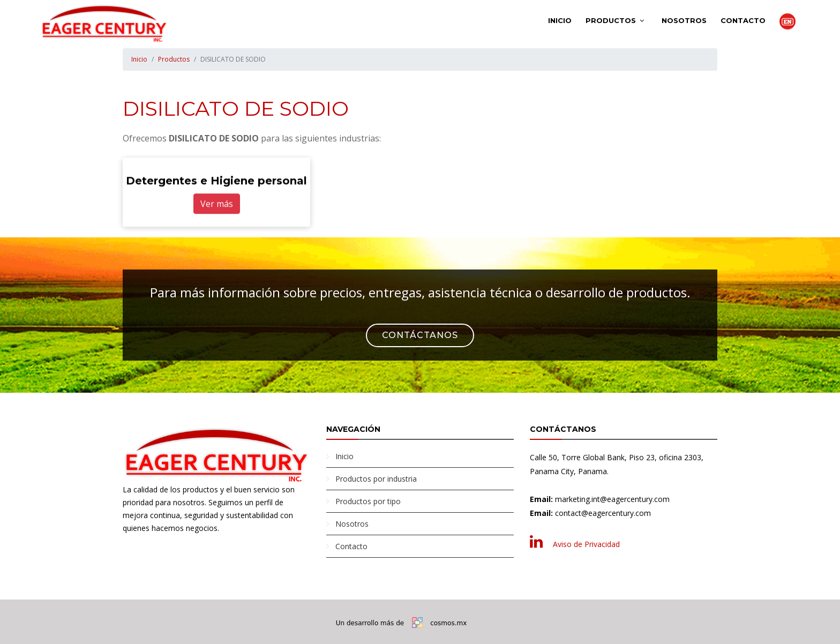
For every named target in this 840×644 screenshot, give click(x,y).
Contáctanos (420, 335)
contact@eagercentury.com (603, 513)
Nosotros (684, 20)
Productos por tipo (368, 501)
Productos (611, 20)
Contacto (743, 20)
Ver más (217, 204)
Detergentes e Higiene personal (216, 181)
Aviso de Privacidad (586, 544)
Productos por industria (376, 479)
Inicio (560, 20)
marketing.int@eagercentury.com (612, 499)
